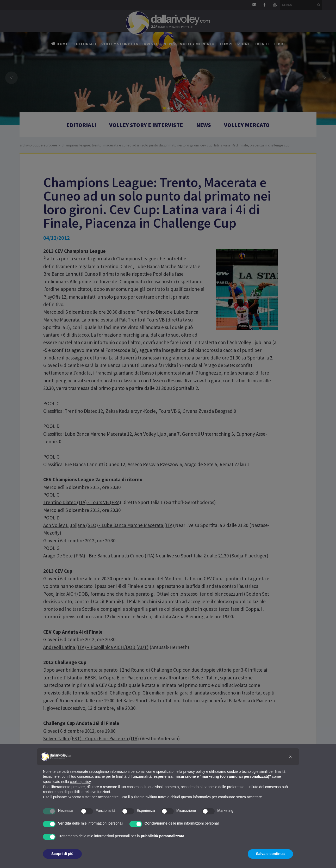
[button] (290, 757)
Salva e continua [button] (270, 854)
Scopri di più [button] (62, 854)
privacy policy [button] (194, 771)
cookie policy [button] (80, 782)
